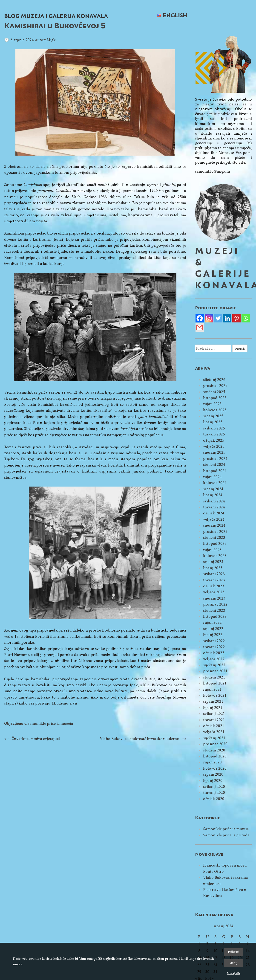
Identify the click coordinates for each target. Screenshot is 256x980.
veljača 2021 (214, 732)
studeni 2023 (214, 538)
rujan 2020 (212, 762)
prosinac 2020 (215, 744)
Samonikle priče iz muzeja (50, 723)
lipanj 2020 (213, 781)
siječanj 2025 (214, 452)
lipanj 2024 (213, 495)
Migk (51, 40)
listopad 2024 (215, 471)
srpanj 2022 (213, 629)
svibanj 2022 (214, 641)
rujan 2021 (212, 689)
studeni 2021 (214, 677)
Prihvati (234, 952)
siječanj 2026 (214, 380)
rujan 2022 (212, 622)
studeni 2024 (214, 465)
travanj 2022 (214, 647)
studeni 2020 (214, 750)
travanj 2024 (214, 507)
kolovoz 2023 (215, 556)
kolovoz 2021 (215, 695)
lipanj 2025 (213, 422)
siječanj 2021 (214, 738)
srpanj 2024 (213, 489)
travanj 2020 (214, 793)
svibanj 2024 (214, 501)
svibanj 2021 (214, 714)
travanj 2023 (214, 580)
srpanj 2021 (213, 701)
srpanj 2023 (213, 562)
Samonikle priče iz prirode (226, 835)
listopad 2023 (215, 544)
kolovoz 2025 (215, 410)
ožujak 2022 (214, 653)
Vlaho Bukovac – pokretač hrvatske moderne (139, 739)
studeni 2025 (214, 392)
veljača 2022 (214, 659)
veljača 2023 (214, 592)
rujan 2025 (212, 404)
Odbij (234, 963)
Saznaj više (234, 973)
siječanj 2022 (214, 665)
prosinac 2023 (215, 532)
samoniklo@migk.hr (213, 171)
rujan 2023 (212, 550)
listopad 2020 (215, 756)
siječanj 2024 (214, 525)
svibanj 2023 (214, 574)
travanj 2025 (214, 434)
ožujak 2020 (214, 799)
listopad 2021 (215, 683)
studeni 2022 (214, 610)
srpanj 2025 (213, 416)
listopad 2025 (215, 398)
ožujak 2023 (214, 586)
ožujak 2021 (214, 726)
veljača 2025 (214, 446)
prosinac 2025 (215, 386)
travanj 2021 (214, 720)
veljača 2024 (214, 519)
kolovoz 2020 (215, 768)
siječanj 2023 (214, 598)
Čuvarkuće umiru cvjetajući (36, 739)
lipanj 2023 (213, 568)
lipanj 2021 (213, 708)
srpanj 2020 (213, 774)
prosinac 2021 (215, 671)
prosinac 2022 (215, 604)
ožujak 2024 (214, 513)
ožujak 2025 (214, 440)
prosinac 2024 (215, 459)
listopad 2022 (215, 616)
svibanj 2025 (214, 428)
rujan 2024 (212, 477)
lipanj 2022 (213, 635)
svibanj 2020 (214, 787)
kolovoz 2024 (215, 483)
